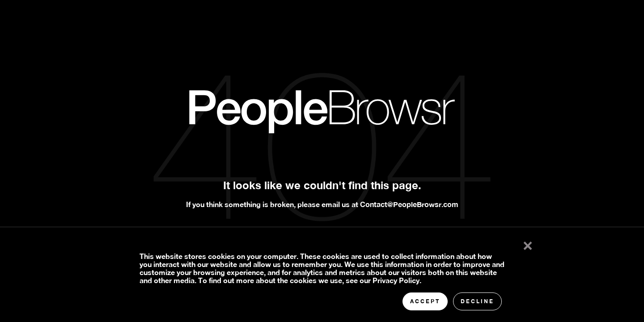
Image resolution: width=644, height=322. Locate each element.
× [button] (528, 244)
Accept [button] (425, 301)
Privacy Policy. (397, 280)
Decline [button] (477, 301)
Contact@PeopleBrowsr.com (409, 204)
